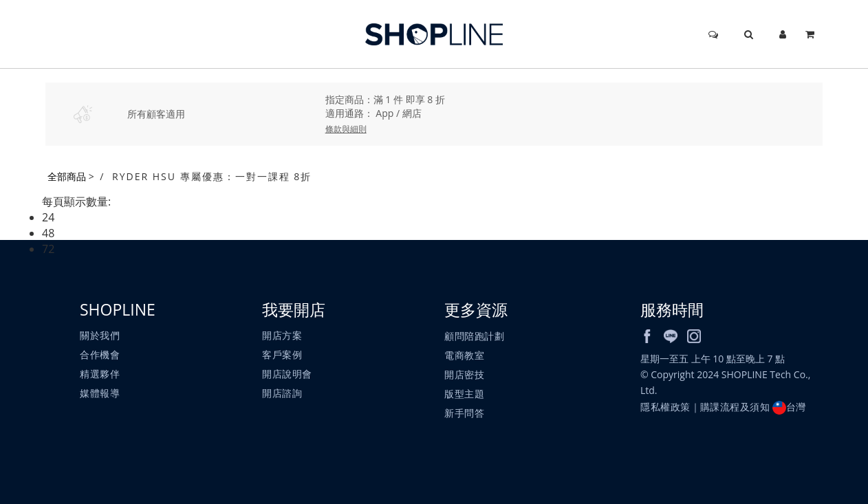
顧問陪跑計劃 (474, 336)
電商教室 (464, 355)
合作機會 (100, 354)
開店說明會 (287, 374)
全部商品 (67, 176)
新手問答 (464, 413)
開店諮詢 (282, 393)
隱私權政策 (665, 407)
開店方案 (282, 335)
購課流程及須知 (735, 407)
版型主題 (464, 394)
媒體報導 (100, 393)
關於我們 (100, 335)
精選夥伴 (100, 374)
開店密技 (464, 374)
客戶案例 (282, 354)
